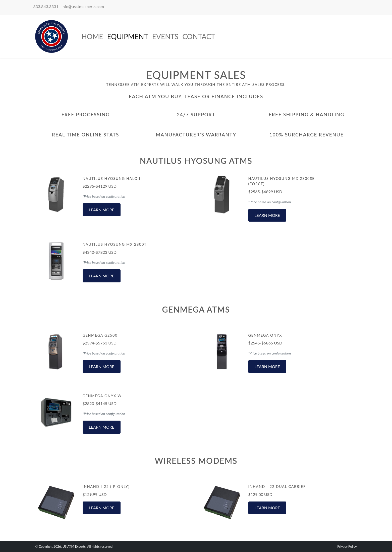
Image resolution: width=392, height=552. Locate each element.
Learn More (102, 210)
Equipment (127, 36)
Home (92, 36)
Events (165, 36)
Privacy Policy (347, 546)
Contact (199, 36)
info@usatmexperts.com (83, 6)
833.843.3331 (46, 6)
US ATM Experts (74, 546)
